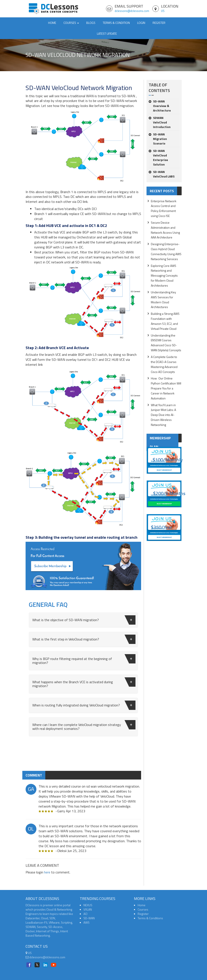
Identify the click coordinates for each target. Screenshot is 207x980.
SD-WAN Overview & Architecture (160, 106)
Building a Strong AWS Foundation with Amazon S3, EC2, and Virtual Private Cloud (165, 321)
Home (52, 23)
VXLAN (88, 909)
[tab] (83, 620)
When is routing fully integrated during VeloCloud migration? (84, 705)
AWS (86, 922)
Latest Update (107, 34)
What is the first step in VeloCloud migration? (84, 639)
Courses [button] (71, 23)
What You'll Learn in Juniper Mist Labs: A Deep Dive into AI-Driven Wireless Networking (163, 415)
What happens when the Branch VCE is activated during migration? (84, 683)
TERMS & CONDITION (116, 23)
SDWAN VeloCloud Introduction (160, 122)
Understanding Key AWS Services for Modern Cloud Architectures (163, 300)
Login (141, 23)
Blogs (91, 23)
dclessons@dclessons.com (132, 11)
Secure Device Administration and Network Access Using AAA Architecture (165, 230)
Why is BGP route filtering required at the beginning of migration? (84, 660)
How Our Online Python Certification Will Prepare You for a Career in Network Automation (166, 388)
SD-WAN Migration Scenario (158, 139)
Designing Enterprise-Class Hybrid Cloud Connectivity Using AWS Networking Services (166, 251)
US (163, 11)
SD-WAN (89, 918)
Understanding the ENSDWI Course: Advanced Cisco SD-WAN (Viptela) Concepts (166, 343)
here (47, 872)
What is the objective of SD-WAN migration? (84, 620)
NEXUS (88, 905)
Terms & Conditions (150, 918)
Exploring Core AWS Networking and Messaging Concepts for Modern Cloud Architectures (164, 276)
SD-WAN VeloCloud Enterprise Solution (158, 158)
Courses (143, 909)
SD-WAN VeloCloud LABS (162, 174)
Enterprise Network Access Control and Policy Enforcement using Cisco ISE (164, 208)
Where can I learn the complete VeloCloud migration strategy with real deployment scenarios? (84, 726)
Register (159, 23)
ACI (85, 914)
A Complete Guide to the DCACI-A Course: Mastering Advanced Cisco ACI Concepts (164, 364)
